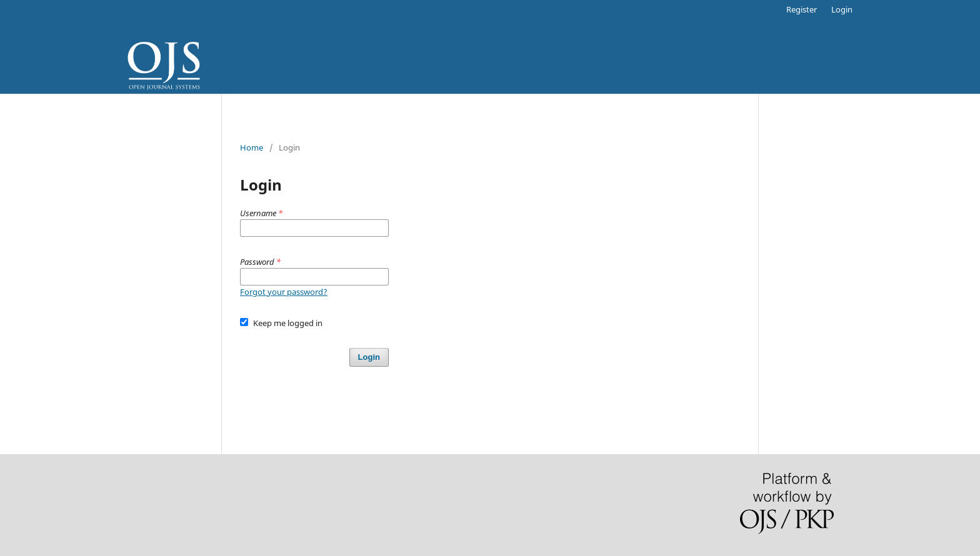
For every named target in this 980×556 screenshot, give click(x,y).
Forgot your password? (284, 292)
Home (252, 147)
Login (842, 9)
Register (802, 9)
